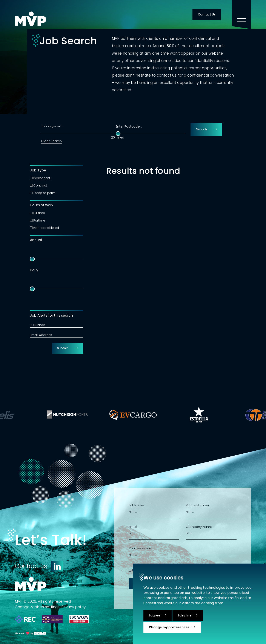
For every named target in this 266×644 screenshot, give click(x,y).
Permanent (42, 178)
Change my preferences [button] (169, 627)
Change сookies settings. (38, 607)
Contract (40, 185)
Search (201, 129)
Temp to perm (44, 193)
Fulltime (39, 213)
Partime (39, 220)
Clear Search (51, 141)
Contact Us (207, 14)
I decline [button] (185, 615)
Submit (62, 348)
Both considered (46, 228)
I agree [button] (155, 615)
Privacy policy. (74, 607)
